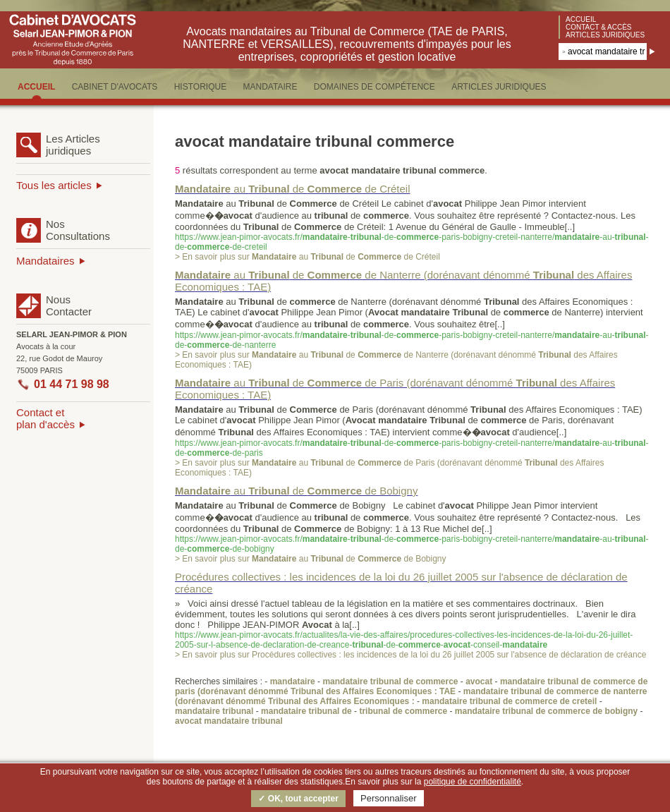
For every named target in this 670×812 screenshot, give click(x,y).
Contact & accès (599, 27)
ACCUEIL (36, 87)
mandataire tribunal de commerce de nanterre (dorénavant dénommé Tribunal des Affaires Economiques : (411, 696)
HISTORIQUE (200, 87)
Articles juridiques (605, 35)
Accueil (581, 19)
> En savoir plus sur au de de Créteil (307, 257)
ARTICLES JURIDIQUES (499, 87)
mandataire (293, 681)
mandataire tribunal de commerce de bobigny (546, 711)
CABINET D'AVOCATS (115, 87)
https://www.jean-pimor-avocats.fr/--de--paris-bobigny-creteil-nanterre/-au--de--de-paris (412, 448)
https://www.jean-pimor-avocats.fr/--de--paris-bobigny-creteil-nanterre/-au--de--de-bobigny (412, 544)
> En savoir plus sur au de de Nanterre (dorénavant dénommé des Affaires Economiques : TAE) (396, 360)
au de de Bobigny (296, 491)
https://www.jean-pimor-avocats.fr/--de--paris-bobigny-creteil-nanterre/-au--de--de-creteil (412, 242)
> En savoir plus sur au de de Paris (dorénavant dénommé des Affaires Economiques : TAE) (389, 468)
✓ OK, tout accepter (298, 799)
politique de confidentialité (473, 782)
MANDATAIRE (270, 87)
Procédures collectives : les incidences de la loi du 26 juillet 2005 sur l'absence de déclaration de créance (401, 583)
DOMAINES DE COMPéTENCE (374, 87)
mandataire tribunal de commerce (390, 681)
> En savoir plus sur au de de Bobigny (311, 559)
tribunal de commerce (403, 711)
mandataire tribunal (214, 711)
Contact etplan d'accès (45, 418)
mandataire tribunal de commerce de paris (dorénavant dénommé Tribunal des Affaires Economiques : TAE (411, 686)
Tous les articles (54, 185)
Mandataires (45, 261)
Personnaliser (389, 798)
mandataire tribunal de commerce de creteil (509, 701)
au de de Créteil (293, 189)
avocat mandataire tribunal (229, 721)
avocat (479, 681)
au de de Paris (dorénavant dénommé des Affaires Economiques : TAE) (395, 389)
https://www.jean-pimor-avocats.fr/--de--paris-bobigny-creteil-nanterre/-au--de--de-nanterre (412, 340)
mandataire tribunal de (306, 711)
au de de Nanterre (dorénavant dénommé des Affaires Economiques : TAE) (403, 281)
